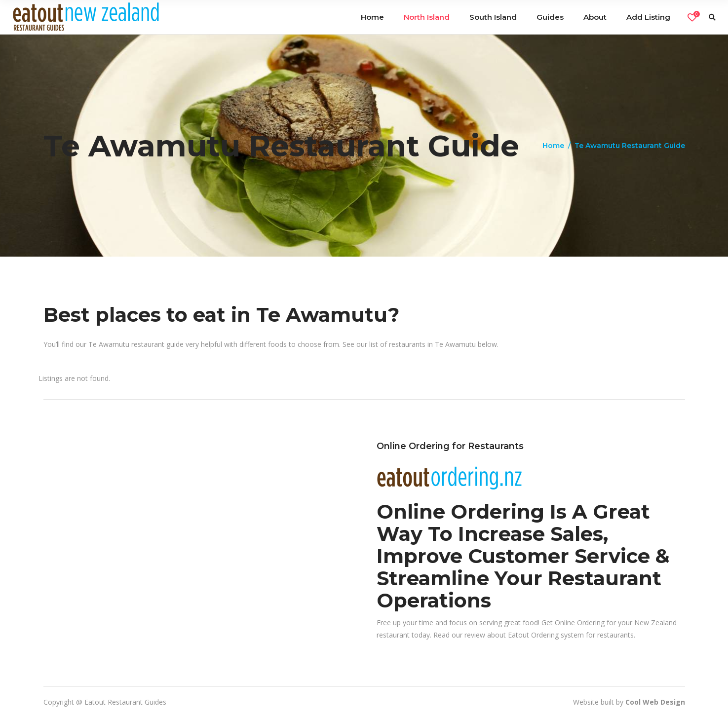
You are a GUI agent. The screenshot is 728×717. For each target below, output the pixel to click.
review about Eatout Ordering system (524, 635)
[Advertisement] (198, 510)
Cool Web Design (655, 702)
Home (553, 146)
